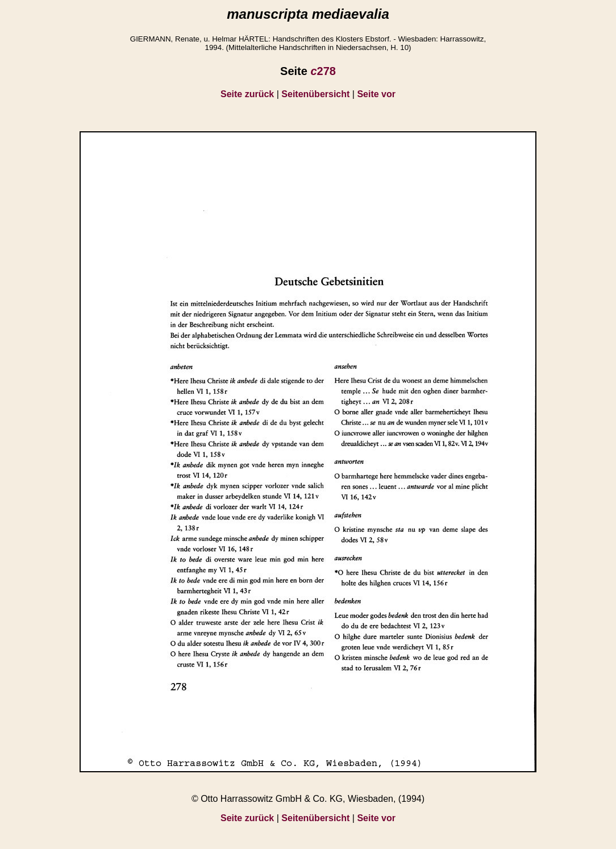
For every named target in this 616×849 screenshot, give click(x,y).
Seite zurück (247, 94)
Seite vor (376, 94)
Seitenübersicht (315, 94)
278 (323, 71)
